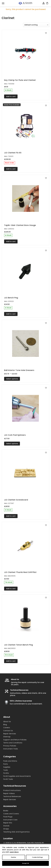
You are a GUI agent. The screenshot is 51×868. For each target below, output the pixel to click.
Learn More (14, 852)
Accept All (25, 863)
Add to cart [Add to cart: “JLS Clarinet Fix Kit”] (11, 169)
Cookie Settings (37, 857)
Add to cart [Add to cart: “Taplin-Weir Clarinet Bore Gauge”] (11, 241)
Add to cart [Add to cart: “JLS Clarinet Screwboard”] (11, 516)
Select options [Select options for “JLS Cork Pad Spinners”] (12, 444)
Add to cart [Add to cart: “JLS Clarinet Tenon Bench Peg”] (11, 661)
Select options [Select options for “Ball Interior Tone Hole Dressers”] (12, 379)
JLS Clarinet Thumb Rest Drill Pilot (20, 572)
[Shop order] (36, 25)
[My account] (44, 3)
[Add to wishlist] (46, 33)
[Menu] (3, 3)
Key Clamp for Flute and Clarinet (20, 80)
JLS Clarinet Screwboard (16, 500)
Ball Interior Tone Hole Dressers (19, 370)
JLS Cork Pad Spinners (15, 435)
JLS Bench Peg (11, 298)
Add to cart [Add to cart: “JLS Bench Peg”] (11, 314)
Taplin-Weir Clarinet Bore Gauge (20, 225)
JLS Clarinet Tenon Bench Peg (18, 645)
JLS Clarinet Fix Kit (13, 153)
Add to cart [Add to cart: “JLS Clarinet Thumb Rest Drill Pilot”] (11, 589)
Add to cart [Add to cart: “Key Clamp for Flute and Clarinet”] (11, 96)
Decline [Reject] (14, 857)
